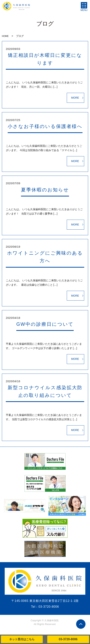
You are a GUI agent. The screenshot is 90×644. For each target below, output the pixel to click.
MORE (75, 98)
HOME (5, 36)
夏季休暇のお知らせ (45, 190)
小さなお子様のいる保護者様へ (45, 126)
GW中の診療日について (45, 324)
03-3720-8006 (68, 639)
